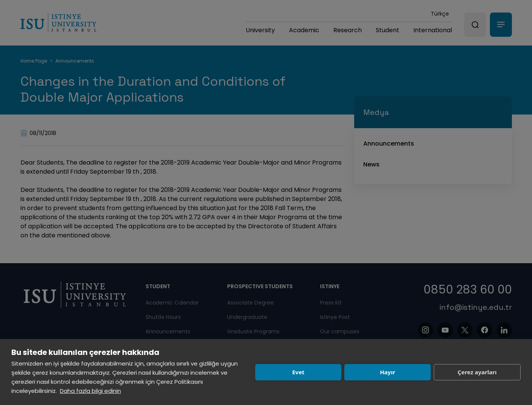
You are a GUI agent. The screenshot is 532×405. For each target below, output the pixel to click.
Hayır (388, 372)
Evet (298, 372)
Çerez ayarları (477, 372)
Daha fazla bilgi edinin (90, 391)
